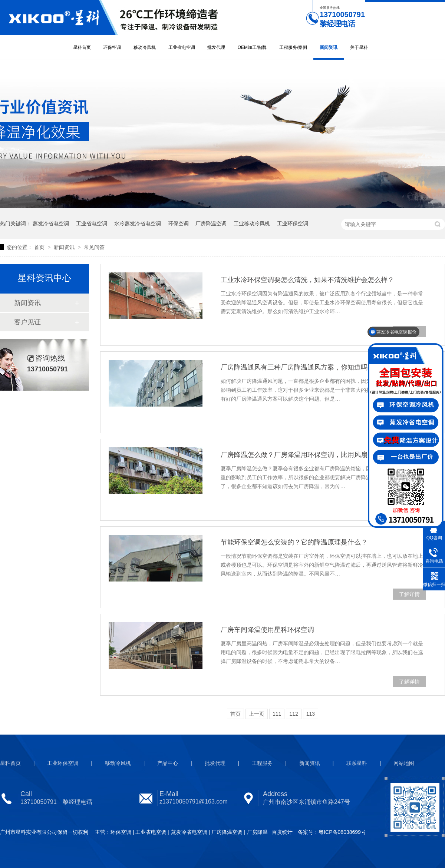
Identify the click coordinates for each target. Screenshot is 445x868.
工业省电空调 (182, 47)
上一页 (257, 714)
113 (311, 714)
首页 (40, 247)
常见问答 (94, 247)
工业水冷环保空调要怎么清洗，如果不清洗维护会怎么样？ (307, 280)
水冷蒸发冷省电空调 (138, 223)
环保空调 (112, 47)
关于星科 (359, 47)
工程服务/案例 (293, 47)
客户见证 (27, 322)
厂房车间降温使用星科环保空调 (267, 630)
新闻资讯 (329, 47)
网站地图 (404, 763)
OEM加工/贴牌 (252, 47)
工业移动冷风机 (252, 223)
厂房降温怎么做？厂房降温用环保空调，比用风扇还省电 (304, 455)
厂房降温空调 (211, 223)
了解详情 (409, 594)
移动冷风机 (145, 47)
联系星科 (357, 763)
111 (277, 714)
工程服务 (262, 763)
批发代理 (216, 47)
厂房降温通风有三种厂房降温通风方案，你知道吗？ (297, 367)
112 (294, 714)
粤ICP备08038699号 (342, 832)
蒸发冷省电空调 (51, 223)
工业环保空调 (293, 223)
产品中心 (168, 763)
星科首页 (82, 47)
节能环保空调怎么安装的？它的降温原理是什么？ (294, 542)
